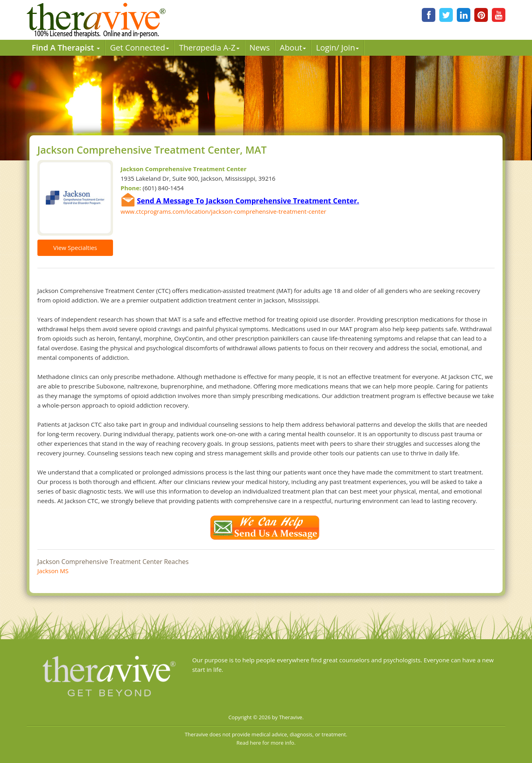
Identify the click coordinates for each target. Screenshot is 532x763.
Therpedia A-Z (209, 48)
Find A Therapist (66, 48)
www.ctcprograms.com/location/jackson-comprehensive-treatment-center (223, 211)
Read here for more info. (266, 743)
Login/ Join (337, 48)
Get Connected (139, 48)
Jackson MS (53, 571)
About (293, 48)
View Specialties (75, 248)
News (260, 48)
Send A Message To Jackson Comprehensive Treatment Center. (248, 201)
